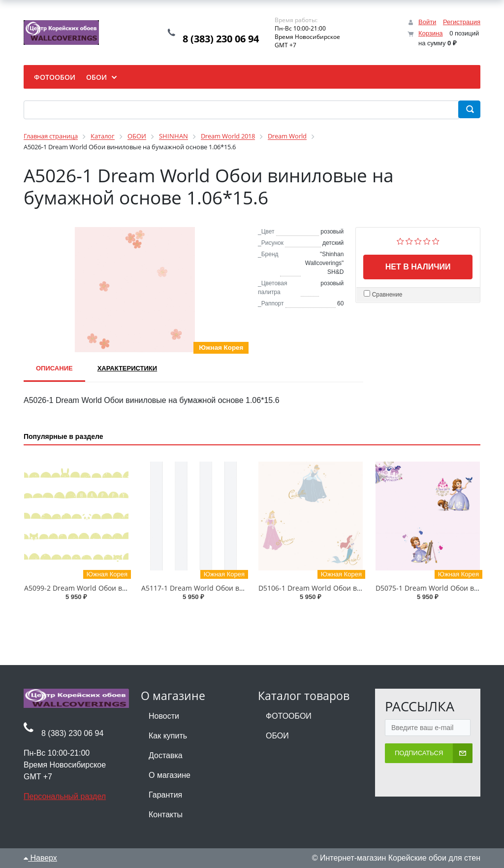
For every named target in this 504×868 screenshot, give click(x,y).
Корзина (431, 33)
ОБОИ (277, 736)
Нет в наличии (418, 267)
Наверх (40, 858)
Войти (427, 22)
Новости (164, 716)
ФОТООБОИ (289, 716)
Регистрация (462, 22)
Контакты (166, 815)
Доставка (166, 755)
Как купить (168, 736)
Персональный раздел (65, 796)
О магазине (170, 775)
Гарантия (165, 795)
